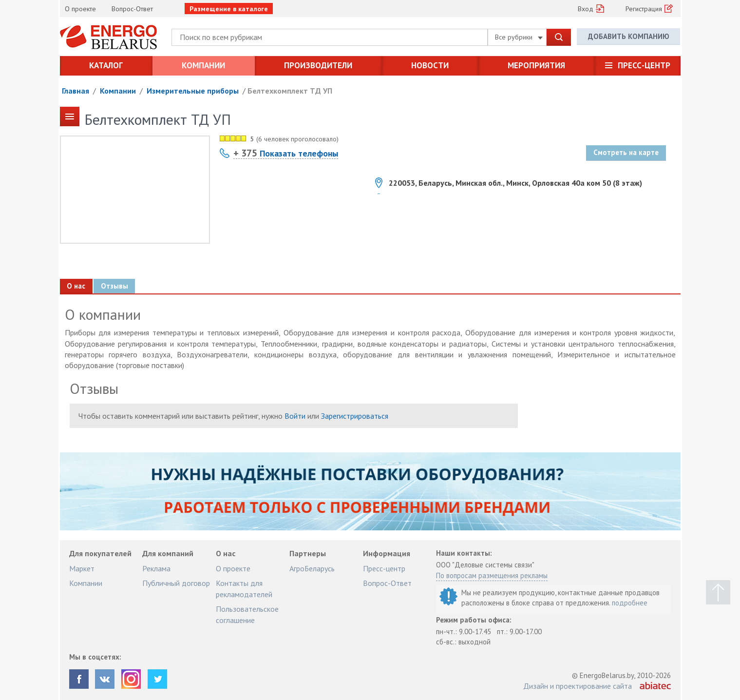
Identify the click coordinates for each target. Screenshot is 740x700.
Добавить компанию (629, 37)
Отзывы (115, 286)
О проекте (80, 9)
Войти (295, 416)
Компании (203, 65)
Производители (318, 65)
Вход (586, 9)
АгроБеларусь (312, 568)
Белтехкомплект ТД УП (290, 91)
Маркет (82, 568)
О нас (76, 286)
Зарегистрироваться (355, 416)
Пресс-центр (644, 65)
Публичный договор (176, 583)
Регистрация (644, 9)
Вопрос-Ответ (132, 9)
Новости (430, 65)
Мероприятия (536, 65)
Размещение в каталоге (229, 9)
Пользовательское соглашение (247, 614)
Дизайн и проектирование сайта (578, 686)
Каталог (106, 65)
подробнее (630, 603)
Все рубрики (519, 37)
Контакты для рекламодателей (244, 588)
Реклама (156, 568)
